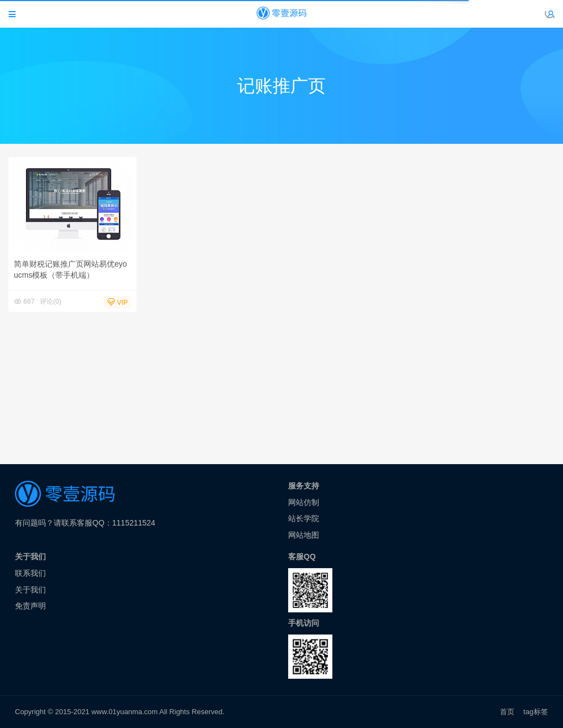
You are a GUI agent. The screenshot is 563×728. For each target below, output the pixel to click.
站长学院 (304, 518)
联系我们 (30, 573)
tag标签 (536, 712)
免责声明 (30, 606)
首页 (507, 712)
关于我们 (30, 590)
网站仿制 (304, 502)
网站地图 (304, 535)
